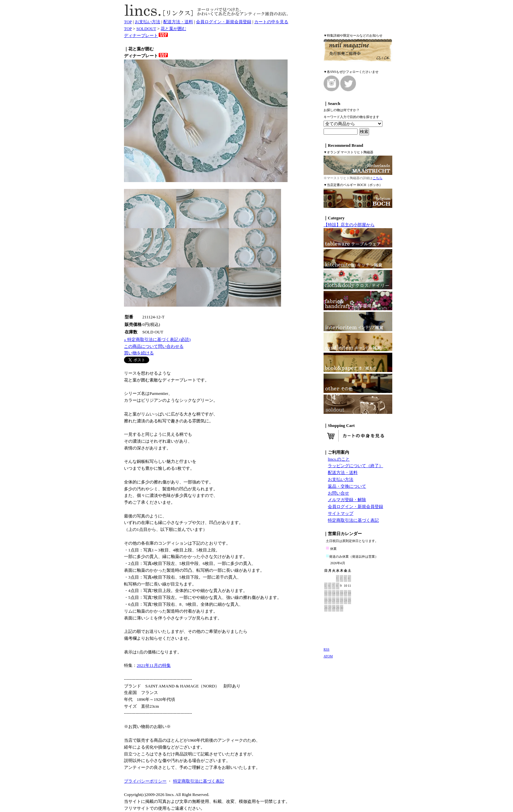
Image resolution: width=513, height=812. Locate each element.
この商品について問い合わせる (154, 346)
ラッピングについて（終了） (355, 466)
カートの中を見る (271, 22)
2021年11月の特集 (154, 665)
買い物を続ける (139, 353)
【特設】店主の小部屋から (349, 225)
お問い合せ (338, 493)
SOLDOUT (146, 29)
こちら (378, 178)
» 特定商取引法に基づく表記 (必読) (157, 339)
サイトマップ (341, 513)
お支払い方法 (148, 22)
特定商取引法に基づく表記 (353, 520)
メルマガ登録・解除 (347, 500)
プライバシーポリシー (145, 781)
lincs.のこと (339, 459)
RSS (327, 649)
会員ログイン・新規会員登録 (224, 22)
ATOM (328, 656)
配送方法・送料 (178, 22)
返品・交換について (347, 486)
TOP (128, 22)
